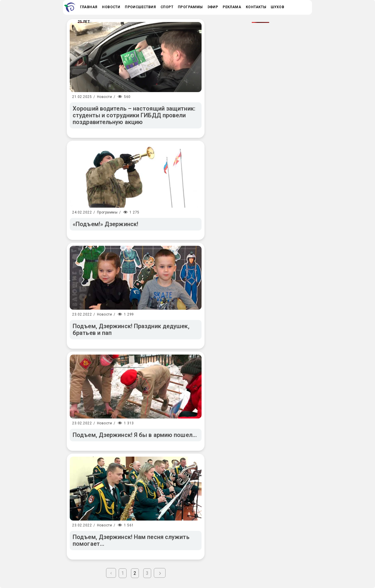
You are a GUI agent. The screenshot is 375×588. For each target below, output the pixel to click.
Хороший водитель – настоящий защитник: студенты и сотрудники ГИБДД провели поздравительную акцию (134, 115)
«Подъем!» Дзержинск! (105, 224)
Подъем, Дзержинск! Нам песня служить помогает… (131, 540)
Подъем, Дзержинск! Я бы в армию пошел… (135, 435)
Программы (107, 212)
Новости (105, 97)
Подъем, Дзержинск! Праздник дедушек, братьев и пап (131, 329)
